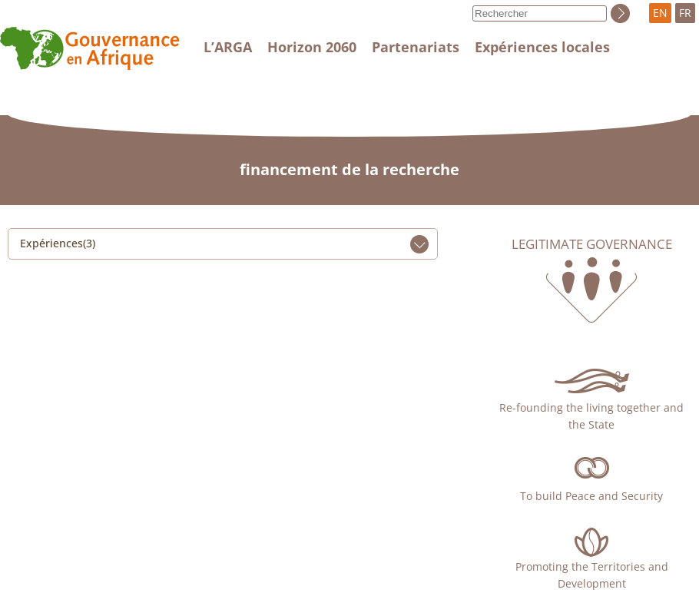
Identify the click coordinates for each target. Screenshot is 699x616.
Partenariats (416, 47)
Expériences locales (542, 47)
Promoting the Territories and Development (592, 575)
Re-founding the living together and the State (591, 416)
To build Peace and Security (591, 496)
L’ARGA (228, 47)
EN (660, 13)
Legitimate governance (592, 244)
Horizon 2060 (312, 47)
